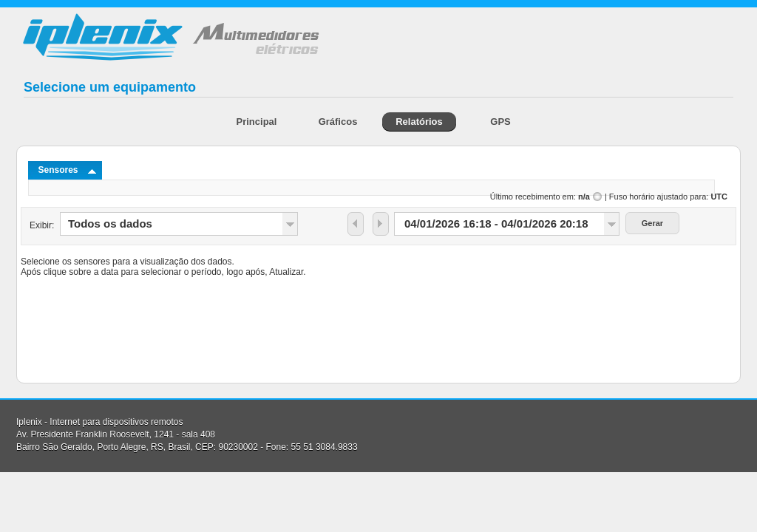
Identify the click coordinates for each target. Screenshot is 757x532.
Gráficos (338, 122)
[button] (356, 224)
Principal (257, 122)
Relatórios (419, 122)
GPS (500, 122)
